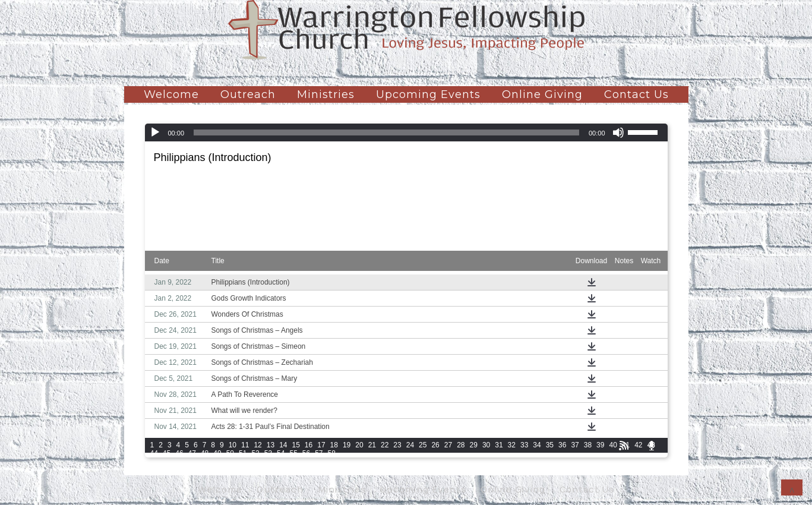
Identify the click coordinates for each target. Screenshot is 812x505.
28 (461, 445)
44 (154, 453)
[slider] (386, 132)
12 (257, 445)
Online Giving (542, 94)
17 (321, 445)
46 (179, 453)
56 (306, 453)
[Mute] (618, 132)
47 (192, 453)
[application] (406, 132)
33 (524, 445)
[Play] (155, 132)
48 (205, 453)
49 (217, 453)
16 (309, 445)
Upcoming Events (428, 94)
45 (167, 453)
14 (283, 445)
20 (359, 445)
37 (575, 445)
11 (245, 445)
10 (233, 445)
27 (448, 445)
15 (296, 445)
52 (255, 453)
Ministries (326, 94)
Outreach (248, 94)
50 (230, 453)
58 (332, 453)
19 (347, 445)
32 (512, 445)
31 (499, 445)
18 (334, 445)
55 (293, 453)
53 (268, 453)
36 (562, 445)
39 (600, 445)
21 (372, 445)
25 (423, 445)
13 (271, 445)
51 (243, 453)
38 (588, 445)
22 (385, 445)
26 (435, 445)
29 (474, 445)
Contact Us (636, 94)
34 (537, 445)
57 (319, 453)
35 (550, 445)
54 (281, 453)
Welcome (171, 94)
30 (486, 445)
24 (410, 445)
